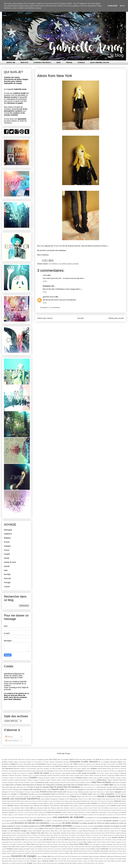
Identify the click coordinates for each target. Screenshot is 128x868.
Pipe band (78, 847)
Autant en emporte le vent (46, 766)
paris (41, 844)
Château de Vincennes (16, 778)
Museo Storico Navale (31, 840)
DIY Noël (12, 792)
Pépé (114, 844)
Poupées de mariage (36, 849)
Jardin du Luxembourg (76, 808)
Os (36, 842)
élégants (112, 792)
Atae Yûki (115, 764)
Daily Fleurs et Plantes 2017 (36, 785)
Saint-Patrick (104, 851)
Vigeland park (103, 861)
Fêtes (99, 794)
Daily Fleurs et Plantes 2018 (57, 785)
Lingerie (64, 828)
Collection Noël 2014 (119, 780)
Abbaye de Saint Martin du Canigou (38, 762)
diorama (81, 789)
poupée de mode (24, 849)
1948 (16, 760)
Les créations (53, 264)
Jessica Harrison (114, 808)
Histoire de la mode (71, 803)
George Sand (105, 799)
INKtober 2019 (48, 806)
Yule (84, 863)
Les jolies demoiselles (56, 823)
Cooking (51, 783)
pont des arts (111, 847)
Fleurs (124, 794)
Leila (45, 275)
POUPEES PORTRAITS (42, 63)
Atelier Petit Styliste (19, 766)
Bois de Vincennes (121, 769)
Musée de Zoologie (15, 838)
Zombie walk (89, 863)
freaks (79, 797)
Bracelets (42, 771)
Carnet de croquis (41, 773)
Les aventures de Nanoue (109, 818)
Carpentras (58, 773)
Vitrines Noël (50, 863)
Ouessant (48, 842)
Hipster (52, 803)
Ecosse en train (72, 792)
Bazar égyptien (82, 769)
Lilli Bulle (46, 829)
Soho (100, 853)
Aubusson (34, 766)
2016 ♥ (98, 759)
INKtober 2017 (29, 806)
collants (110, 780)
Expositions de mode (35, 794)
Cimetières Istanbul (56, 780)
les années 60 (40, 818)
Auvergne (71, 766)
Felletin (95, 794)
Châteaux (25, 778)
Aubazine (28, 766)
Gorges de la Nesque (31, 801)
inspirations (88, 806)
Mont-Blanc (80, 833)
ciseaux (64, 780)
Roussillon (66, 851)
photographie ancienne (42, 847)
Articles (9, 737)
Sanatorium (21, 853)
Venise (51, 861)
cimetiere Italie (92, 778)
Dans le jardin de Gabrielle (39, 787)
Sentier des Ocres (49, 853)
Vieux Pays (94, 861)
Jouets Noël (123, 808)
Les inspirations (42, 823)
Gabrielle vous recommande (14, 799)
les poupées (76, 826)
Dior (76, 790)
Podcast (104, 847)
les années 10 (110, 815)
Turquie (7, 587)
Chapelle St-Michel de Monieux (98, 776)
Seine (42, 853)
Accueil (80, 318)
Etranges (5, 794)
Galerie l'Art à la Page (85, 799)
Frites (90, 797)
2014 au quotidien (63, 759)
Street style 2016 (66, 856)
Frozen (94, 797)
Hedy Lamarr (11, 803)
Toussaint (79, 859)
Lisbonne (73, 828)
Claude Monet (85, 780)
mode (54, 833)
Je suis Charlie (93, 808)
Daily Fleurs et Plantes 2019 (77, 785)
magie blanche (46, 831)
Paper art (114, 842)
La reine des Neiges (112, 812)
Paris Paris (84, 844)
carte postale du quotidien (87, 773)
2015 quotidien (87, 759)
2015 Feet (79, 759)
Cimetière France (81, 778)
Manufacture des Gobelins (96, 831)
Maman (85, 831)
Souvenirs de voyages (24, 856)
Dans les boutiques (72, 787)
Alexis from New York (55, 76)
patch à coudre (101, 844)
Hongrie (7, 554)
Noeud (70, 840)
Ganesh (94, 799)
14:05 (45, 281)
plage (93, 847)
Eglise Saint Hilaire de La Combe (99, 792)
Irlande (7, 558)
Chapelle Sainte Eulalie (81, 776)
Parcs (24, 844)
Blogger (68, 753)
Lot (119, 828)
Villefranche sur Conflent (9, 863)
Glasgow (124, 799)
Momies (69, 833)
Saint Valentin (74, 851)
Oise (103, 840)
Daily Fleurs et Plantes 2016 (15, 785)
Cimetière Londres (103, 778)
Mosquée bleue (101, 833)
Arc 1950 (74, 764)
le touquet (90, 815)
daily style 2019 (25, 787)
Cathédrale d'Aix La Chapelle (31, 776)
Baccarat (97, 766)
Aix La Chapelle (104, 762)
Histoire (62, 803)
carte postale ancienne (69, 773)
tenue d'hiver (9, 859)
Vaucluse (45, 861)
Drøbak (33, 792)
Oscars (39, 842)
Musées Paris (20, 840)
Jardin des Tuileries (63, 808)
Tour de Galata (71, 859)
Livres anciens (81, 829)
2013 (51, 759)
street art (40, 856)
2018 (121, 760)
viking (109, 861)
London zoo (89, 829)
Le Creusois (55, 815)
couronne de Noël (65, 783)
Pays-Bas (109, 844)
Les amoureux (101, 815)
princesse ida (46, 849)
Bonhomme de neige (8, 771)
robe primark (38, 851)
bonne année (18, 771)
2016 (94, 760)
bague (102, 766)
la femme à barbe (33, 812)
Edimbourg (82, 792)
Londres (95, 828)
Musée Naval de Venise (104, 838)
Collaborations (101, 780)
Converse (32, 783)
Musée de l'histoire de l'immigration (75, 835)
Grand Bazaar (57, 801)
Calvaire (9, 773)
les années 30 (12, 818)
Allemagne (8, 530)
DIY (92, 789)
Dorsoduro (28, 792)
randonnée (104, 849)
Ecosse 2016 (52, 792)
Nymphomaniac (97, 840)
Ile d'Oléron (115, 803)
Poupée (15, 849)
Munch (124, 833)
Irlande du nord (121, 806)
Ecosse (7, 542)
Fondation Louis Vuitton (16, 797)
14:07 (45, 292)
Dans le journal (56, 787)
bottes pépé (36, 771)
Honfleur (88, 803)
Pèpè (118, 844)
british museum (59, 771)
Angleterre (8, 534)
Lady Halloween (42, 815)
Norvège (7, 574)
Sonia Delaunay (112, 853)
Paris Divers (74, 844)
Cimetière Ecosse (69, 778)
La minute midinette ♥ (78, 812)
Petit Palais (12, 847)
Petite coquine (20, 847)
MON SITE (24, 63)
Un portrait (118, 859)
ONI (106, 840)
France (7, 550)
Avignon (86, 766)
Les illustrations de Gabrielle (23, 823)
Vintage (29, 863)
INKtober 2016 (19, 806)
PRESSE (69, 63)
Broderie (66, 771)
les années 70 (49, 818)
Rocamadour (46, 851)
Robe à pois (25, 851)
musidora (41, 840)
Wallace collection (77, 863)
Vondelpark (61, 863)
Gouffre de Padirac (43, 801)
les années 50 (31, 818)
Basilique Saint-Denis (37, 769)
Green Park (97, 801)
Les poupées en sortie (118, 826)
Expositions (24, 794)
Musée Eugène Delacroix (74, 838)
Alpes (120, 762)
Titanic (59, 859)
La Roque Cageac (7, 815)
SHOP (59, 63)
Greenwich (103, 801)
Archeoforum (81, 764)
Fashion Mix (78, 794)
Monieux (74, 833)
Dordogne (21, 792)
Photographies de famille (57, 847)
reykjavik (9, 851)
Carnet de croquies (27, 773)
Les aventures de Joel (92, 818)
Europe (14, 794)
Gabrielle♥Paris (34, 799)
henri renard (28, 803)
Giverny (119, 799)
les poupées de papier (87, 826)
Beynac (109, 769)
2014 (55, 759)
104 (3, 760)
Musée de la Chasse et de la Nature (97, 835)
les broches (13, 821)
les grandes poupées (111, 821)
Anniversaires (41, 764)
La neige (87, 812)
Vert (65, 861)
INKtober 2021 (68, 806)
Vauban (39, 861)
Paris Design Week (64, 844)
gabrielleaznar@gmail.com (14, 674)
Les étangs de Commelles (76, 821)
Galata (43, 799)
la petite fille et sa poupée (98, 812)
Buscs (94, 771)
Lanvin (49, 815)
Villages (124, 861)
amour (124, 762)
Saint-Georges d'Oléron (86, 851)
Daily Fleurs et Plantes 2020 (96, 785)
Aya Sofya (92, 766)
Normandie (76, 840)
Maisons (69, 831)
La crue (25, 812)
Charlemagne (111, 776)
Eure (9, 794)
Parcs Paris (31, 844)
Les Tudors (35, 829)
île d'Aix (109, 803)
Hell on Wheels (20, 803)
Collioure (4, 783)
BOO (24, 771)
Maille (52, 831)
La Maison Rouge (66, 812)
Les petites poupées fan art (30, 826)
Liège (41, 828)
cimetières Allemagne (20, 780)
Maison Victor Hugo (60, 831)
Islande (7, 566)
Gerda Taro (113, 799)
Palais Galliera (88, 842)
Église (87, 792)
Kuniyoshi (73, 810)
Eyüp (57, 794)
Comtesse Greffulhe (24, 783)
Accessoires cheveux (62, 762)
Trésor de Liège (104, 859)
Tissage (54, 859)
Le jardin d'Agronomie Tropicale (78, 815)
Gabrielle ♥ (102, 796)
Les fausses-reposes (89, 821)
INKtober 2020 (58, 806)
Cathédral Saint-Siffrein (15, 776)
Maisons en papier (77, 831)
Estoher (124, 792)
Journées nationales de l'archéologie (53, 810)
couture (72, 783)
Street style (46, 856)
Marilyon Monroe (12, 833)
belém (88, 769)
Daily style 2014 (118, 785)
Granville (83, 801)
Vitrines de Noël (42, 863)
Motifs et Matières (116, 833)
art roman (109, 764)
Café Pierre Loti (113, 771)
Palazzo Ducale (106, 842)
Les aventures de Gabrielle (68, 817)
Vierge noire (86, 861)
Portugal (7, 582)
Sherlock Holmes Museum (81, 853)
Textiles (35, 859)
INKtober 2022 (78, 806)
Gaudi (99, 799)
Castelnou (116, 773)
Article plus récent (45, 318)
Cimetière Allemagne (44, 778)
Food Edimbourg (46, 797)
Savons (38, 853)
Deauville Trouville (106, 787)
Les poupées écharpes (102, 826)
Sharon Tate (69, 853)
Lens (95, 815)
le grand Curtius (63, 815)
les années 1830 (119, 815)
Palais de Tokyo (57, 842)
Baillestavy (107, 766)
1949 (19, 760)
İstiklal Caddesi (25, 808)
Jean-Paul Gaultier (103, 808)
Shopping (91, 853)
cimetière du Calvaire (56, 778)
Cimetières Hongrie (44, 780)
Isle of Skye (11, 808)
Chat (117, 775)
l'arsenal (78, 810)
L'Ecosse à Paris (86, 810)
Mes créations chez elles (35, 833)
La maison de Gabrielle (52, 812)
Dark (98, 787)
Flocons (4, 797)
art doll (103, 764)
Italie (6, 570)
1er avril (32, 759)
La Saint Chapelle (18, 815)
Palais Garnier (97, 842)
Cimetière (33, 778)
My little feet (48, 840)
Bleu (113, 769)
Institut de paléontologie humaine (101, 806)
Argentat (98, 764)
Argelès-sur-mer (90, 764)
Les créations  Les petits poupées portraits (56, 821)
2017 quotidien (115, 760)
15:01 (45, 303)
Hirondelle (57, 803)
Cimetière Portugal (115, 778)
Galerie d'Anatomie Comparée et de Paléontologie (61, 799)
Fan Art (62, 794)
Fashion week (87, 794)
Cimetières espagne (32, 780)
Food (39, 797)
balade (113, 766)
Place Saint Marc (86, 847)
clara (79, 780)
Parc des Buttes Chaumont (15, 844)
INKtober (10, 806)
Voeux (56, 863)
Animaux (20, 764)
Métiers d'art (48, 833)
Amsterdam (6, 764)
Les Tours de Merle (26, 829)
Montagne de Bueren (90, 833)
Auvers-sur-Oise (79, 766)
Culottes (82, 782)
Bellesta (100, 769)
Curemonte (88, 783)
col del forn (92, 780)
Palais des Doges (67, 842)
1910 (9, 760)
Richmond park (16, 851)
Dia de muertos (70, 789)
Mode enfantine (61, 833)
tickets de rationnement (44, 859)
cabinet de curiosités (102, 771)
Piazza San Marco (69, 847)
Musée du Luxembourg (43, 838)
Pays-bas (8, 578)
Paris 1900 (46, 844)
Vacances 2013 (7, 861)
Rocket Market (55, 851)
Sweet (91, 856)
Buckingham (73, 771)
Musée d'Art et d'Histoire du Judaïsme (34, 835)
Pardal (37, 844)
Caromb (52, 773)
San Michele (14, 853)
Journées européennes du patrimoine (30, 810)
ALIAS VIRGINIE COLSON (100, 63)
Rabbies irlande (95, 849)
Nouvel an (89, 840)
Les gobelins (99, 821)
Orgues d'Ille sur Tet (29, 842)
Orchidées (120, 840)
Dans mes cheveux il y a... (88, 787)
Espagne (7, 546)
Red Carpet (112, 849)
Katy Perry (67, 810)
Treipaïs (97, 859)
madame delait (32, 831)
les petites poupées (71, 823)
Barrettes (17, 768)
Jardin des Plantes (50, 808)
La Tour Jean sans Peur (30, 815)
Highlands (46, 803)
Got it (122, 6)
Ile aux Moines (102, 803)
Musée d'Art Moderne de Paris (55, 835)
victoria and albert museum (74, 861)
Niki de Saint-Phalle (58, 840)
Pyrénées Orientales (73, 849)
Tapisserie (103, 856)
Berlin (105, 768)
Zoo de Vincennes (98, 863)
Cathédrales (43, 776)
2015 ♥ (72, 759)
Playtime (98, 847)
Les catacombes (22, 821)
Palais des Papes (77, 842)
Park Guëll (92, 844)
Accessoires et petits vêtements (84, 762)
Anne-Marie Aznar (29, 764)
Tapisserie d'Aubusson (114, 856)
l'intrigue (56, 246)
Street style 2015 (56, 856)
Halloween (118, 801)
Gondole (4, 801)
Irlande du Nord (10, 562)
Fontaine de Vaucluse (30, 797)
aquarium (60, 764)
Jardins (86, 808)
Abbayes (52, 762)
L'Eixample (94, 810)
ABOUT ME (11, 63)
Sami (8, 853)
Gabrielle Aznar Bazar (117, 796)
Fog (8, 797)
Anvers (55, 764)
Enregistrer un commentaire (50, 307)
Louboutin (123, 829)
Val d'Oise (27, 861)
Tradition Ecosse (88, 859)
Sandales (27, 853)
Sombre (105, 853)
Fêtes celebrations (107, 794)
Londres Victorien (104, 828)
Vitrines (35, 863)
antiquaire (49, 764)
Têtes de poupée (27, 859)
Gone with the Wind (14, 801)
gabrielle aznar (48, 297)
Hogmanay (82, 803)
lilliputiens (58, 829)
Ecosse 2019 (62, 792)
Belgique (7, 538)
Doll (16, 792)
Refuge (118, 849)
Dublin (38, 792)
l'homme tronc (120, 810)
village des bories (116, 861)
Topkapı (64, 859)
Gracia (50, 801)
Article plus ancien (116, 318)
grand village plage (75, 801)
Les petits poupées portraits (69, 264)
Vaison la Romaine (18, 861)
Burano (90, 771)
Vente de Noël (59, 861)
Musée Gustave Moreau (89, 838)
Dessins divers (47, 789)
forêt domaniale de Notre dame (60, 797)
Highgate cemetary (37, 803)
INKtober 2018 (39, 806)
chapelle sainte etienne (67, 776)
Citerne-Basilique (72, 780)
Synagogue (96, 856)
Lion (68, 829)
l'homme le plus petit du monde (107, 810)
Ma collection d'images (19, 831)
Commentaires (12, 740)
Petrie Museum (30, 847)
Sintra (96, 853)
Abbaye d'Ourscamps (20, 762)
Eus (18, 794)
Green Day (90, 801)
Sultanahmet (75, 856)
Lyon (9, 831)
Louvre (4, 831)
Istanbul (17, 808)
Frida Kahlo (85, 797)
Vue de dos (68, 863)
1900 (6, 760)
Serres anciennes (60, 853)
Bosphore (29, 771)
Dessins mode (58, 789)
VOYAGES (81, 63)
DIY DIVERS (108, 789)
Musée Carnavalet (17, 835)
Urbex (124, 859)
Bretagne (51, 771)
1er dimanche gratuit (42, 759)
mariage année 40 (115, 831)
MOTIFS (108, 833)
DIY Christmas (99, 789)
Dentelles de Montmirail (119, 787)
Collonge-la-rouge (12, 783)
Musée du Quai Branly (58, 837)
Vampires (33, 861)
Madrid (39, 831)
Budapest (80, 771)
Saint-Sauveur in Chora (116, 851)
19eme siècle (25, 760)
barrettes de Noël (25, 769)
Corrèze (57, 782)
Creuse (77, 783)
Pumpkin (64, 849)
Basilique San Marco (50, 769)
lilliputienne (52, 829)
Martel (19, 833)
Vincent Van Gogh (21, 863)
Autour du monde (61, 766)
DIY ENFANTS (118, 789)
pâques (119, 842)
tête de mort (17, 859)
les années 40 (21, 818)
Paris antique (54, 844)
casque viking (109, 773)
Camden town (16, 773)
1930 (12, 760)
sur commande (83, 856)
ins (83, 806)
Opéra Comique (112, 840)
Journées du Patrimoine (9, 810)
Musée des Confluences (28, 838)
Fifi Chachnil (118, 794)
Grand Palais (65, 801)
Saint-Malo (96, 851)
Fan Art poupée (69, 794)
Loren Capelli (114, 829)
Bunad (86, 771)
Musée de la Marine (114, 835)
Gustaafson (110, 801)
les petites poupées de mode (113, 823)
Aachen (11, 762)
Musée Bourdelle (7, 835)
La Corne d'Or (19, 812)
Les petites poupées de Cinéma (91, 823)
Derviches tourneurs (8, 790)
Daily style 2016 (14, 787)
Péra (121, 844)
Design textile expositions (32, 789)
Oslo (43, 842)
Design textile (18, 789)
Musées (115, 837)
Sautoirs (33, 853)
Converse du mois (42, 782)
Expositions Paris (49, 794)
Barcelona (9, 768)
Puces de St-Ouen (55, 849)
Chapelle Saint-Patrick (54, 776)
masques (24, 833)
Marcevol (107, 831)
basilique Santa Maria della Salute (67, 769)
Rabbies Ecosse (85, 849)
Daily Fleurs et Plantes (101, 782)
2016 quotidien (106, 760)
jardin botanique (38, 808)
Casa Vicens (101, 773)
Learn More (112, 6)
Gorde (22, 801)
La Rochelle (122, 812)
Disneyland (87, 790)
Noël (66, 840)
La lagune (41, 812)
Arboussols (67, 764)
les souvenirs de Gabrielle (11, 828)
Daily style (108, 785)
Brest (47, 771)
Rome (61, 851)
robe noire (32, 851)
